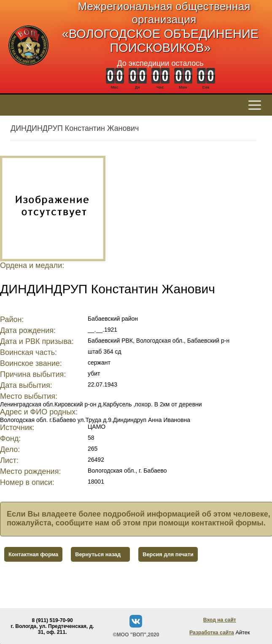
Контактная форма (33, 554)
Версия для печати (168, 554)
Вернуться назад (98, 554)
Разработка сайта (212, 633)
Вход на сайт (220, 620)
